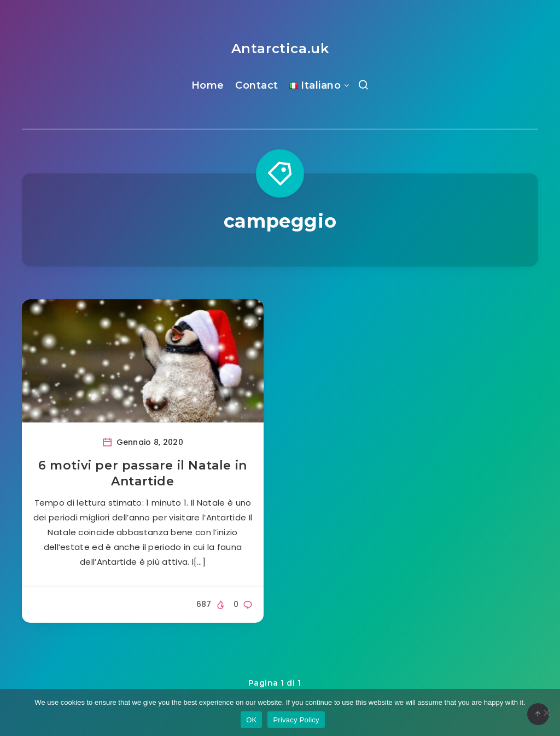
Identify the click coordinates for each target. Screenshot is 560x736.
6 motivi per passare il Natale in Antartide (143, 474)
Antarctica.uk (280, 48)
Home (208, 85)
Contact (257, 85)
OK (251, 720)
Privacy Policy (296, 720)
